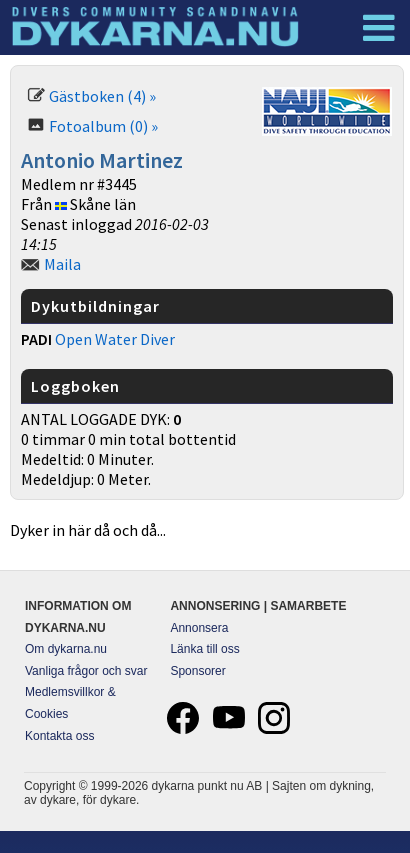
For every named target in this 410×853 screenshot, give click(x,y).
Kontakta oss (59, 736)
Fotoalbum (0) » (103, 126)
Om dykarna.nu (66, 649)
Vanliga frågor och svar (86, 671)
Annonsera (199, 628)
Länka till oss (204, 649)
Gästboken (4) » (102, 96)
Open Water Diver (115, 339)
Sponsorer (197, 671)
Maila (62, 264)
